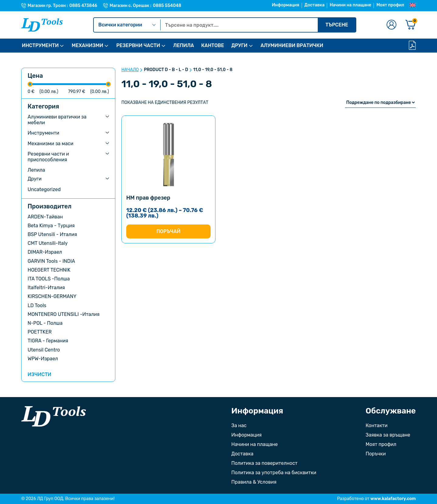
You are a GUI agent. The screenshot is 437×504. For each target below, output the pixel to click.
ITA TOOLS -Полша (49, 279)
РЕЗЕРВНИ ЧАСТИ (138, 45)
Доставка (314, 5)
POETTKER (40, 332)
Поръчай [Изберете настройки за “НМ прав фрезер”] (168, 231)
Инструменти (43, 133)
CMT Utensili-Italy (48, 243)
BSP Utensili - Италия (52, 234)
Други (35, 179)
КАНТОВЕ (213, 45)
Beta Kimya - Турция (51, 226)
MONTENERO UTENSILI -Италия (64, 314)
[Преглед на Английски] (413, 5)
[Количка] (411, 25)
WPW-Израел (43, 359)
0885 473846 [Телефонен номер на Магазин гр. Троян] (83, 6)
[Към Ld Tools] (42, 25)
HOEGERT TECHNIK (49, 270)
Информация (286, 5)
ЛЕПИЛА (184, 45)
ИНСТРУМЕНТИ (40, 45)
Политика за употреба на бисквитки (274, 473)
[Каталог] (412, 46)
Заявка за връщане (388, 435)
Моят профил (390, 5)
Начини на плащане (350, 5)
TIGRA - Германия (48, 341)
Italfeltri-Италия (46, 288)
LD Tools (37, 305)
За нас (239, 425)
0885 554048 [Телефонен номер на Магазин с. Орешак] (167, 6)
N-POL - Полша (45, 323)
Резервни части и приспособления (48, 157)
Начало (130, 70)
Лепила (36, 170)
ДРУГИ (239, 45)
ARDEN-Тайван (45, 217)
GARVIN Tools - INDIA (51, 261)
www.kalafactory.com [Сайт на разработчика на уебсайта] (393, 499)
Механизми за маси (51, 144)
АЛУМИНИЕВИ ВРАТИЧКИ (292, 45)
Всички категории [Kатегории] (127, 25)
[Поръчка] (380, 103)
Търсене (337, 25)
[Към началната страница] (54, 416)
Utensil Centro (44, 350)
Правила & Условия (254, 482)
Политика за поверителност (264, 463)
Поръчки (376, 454)
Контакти (377, 425)
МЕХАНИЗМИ (87, 45)
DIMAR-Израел (45, 252)
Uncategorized (44, 189)
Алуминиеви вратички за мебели (57, 120)
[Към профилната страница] (391, 25)
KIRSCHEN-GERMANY (52, 296)
